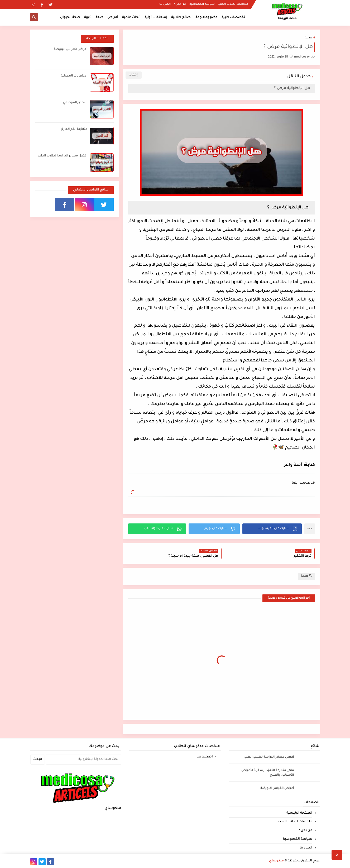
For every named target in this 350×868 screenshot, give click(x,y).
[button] (272, 529)
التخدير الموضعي (75, 103)
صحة (99, 17)
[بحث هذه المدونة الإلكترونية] (84, 760)
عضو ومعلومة (207, 17)
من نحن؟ (180, 4)
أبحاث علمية (131, 17)
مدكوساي (276, 861)
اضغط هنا (205, 757)
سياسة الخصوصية (202, 4)
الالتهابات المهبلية (74, 76)
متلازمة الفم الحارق (74, 129)
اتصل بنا (165, 4)
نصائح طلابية (181, 17)
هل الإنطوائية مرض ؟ (293, 88)
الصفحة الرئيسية (299, 813)
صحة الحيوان (70, 17)
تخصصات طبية (233, 17)
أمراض (113, 17)
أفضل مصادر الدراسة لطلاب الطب (63, 156)
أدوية (88, 17)
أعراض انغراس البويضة (71, 49)
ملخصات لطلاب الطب (233, 4)
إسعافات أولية (156, 17)
